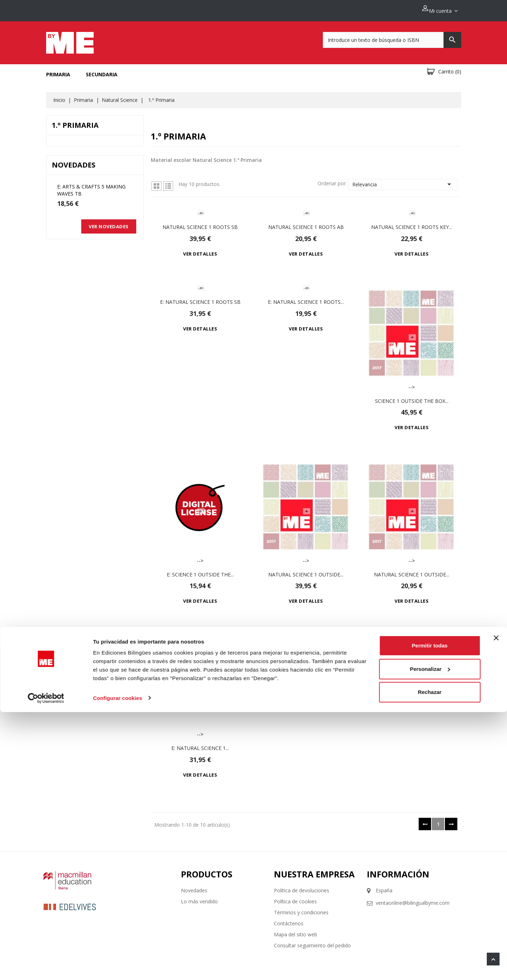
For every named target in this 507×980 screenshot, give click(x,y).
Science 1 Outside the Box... (412, 397)
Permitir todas (430, 914)
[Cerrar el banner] (496, 906)
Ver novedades (109, 223)
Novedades (194, 886)
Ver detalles (200, 250)
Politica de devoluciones (302, 886)
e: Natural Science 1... (200, 744)
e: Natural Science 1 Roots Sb (200, 298)
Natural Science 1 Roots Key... (412, 223)
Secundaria (102, 70)
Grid (156, 182)
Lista (168, 182)
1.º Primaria (75, 121)
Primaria (58, 70)
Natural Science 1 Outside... (306, 570)
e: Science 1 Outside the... (200, 570)
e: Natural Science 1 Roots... (306, 298)
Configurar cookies (118, 966)
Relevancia (403, 180)
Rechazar (430, 960)
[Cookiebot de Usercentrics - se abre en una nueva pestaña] (46, 966)
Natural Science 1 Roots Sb (200, 223)
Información (398, 870)
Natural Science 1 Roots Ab (306, 223)
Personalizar (430, 937)
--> (200, 209)
